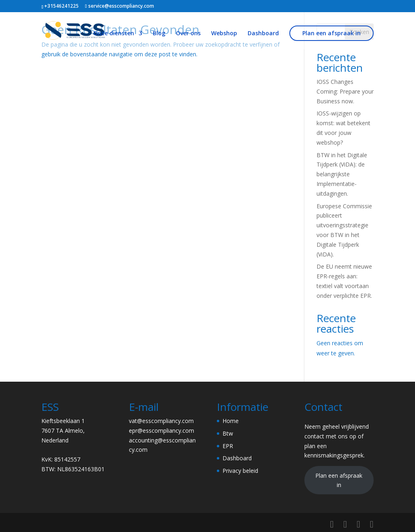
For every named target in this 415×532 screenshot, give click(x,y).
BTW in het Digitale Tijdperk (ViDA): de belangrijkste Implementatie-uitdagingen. (342, 174)
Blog (159, 34)
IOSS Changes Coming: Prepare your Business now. (345, 91)
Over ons (188, 34)
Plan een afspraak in (332, 33)
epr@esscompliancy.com (162, 431)
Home (231, 421)
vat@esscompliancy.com (161, 421)
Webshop (224, 34)
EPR (228, 446)
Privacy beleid (240, 471)
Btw (228, 433)
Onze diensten (114, 34)
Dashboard (263, 34)
